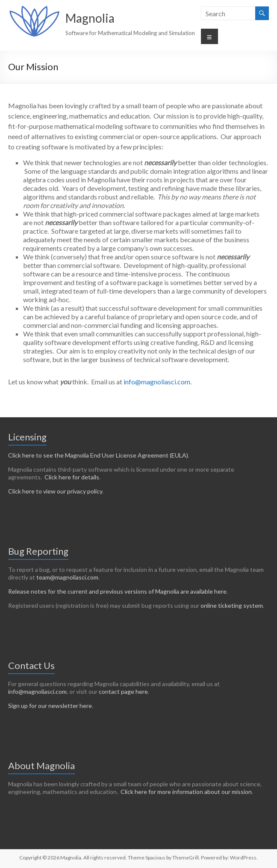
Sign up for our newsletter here (50, 706)
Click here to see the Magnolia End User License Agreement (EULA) (98, 455)
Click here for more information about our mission (186, 792)
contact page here (123, 691)
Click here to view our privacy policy (55, 491)
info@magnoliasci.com (157, 382)
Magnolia (90, 18)
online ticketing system (232, 605)
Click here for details (72, 477)
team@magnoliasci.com (67, 577)
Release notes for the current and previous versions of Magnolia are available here (117, 591)
